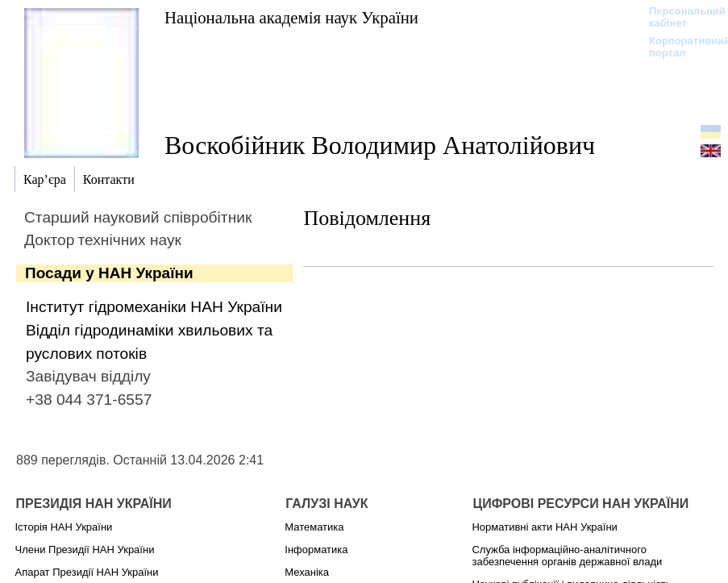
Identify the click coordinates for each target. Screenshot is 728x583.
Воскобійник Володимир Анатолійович (380, 145)
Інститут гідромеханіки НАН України (154, 307)
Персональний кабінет (679, 17)
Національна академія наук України (291, 17)
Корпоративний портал (679, 47)
